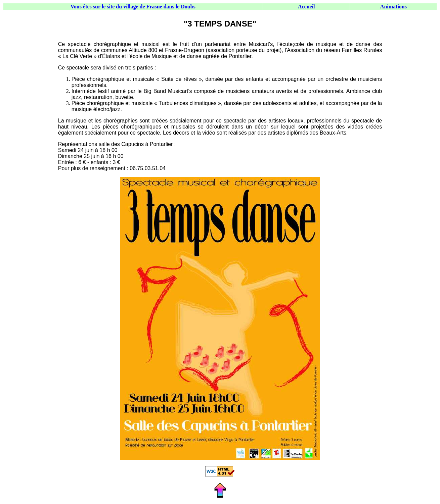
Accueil (306, 7)
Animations (393, 7)
